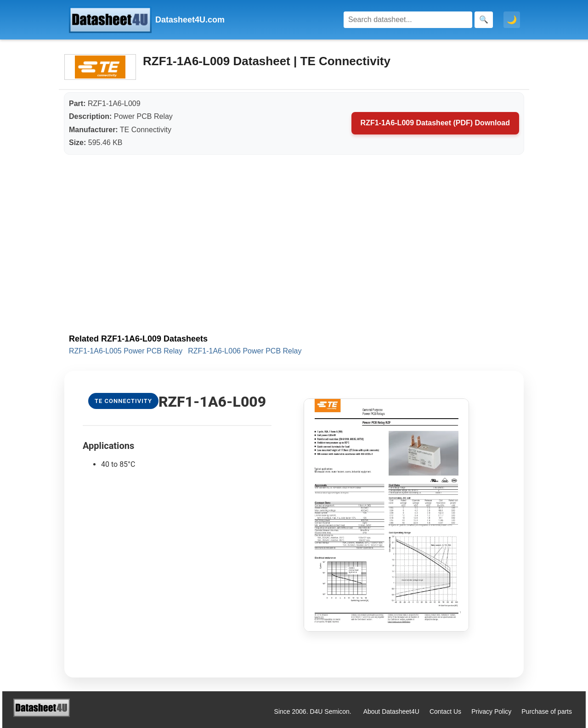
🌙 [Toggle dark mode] (512, 20)
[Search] (408, 20)
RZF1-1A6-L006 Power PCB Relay (245, 351)
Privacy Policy (491, 711)
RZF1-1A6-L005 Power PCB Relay (126, 351)
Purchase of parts (547, 711)
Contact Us (445, 711)
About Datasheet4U (391, 711)
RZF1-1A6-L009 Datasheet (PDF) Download (435, 123)
